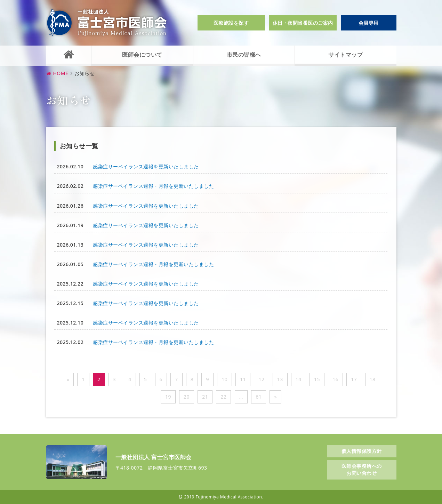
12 (261, 379)
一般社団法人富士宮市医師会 (107, 23)
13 (280, 379)
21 (205, 397)
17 (354, 379)
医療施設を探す (231, 23)
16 (335, 379)
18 (373, 379)
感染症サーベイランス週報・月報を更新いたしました (153, 186)
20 (187, 397)
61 (259, 397)
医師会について (142, 55)
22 (223, 397)
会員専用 (369, 23)
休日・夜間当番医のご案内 (303, 23)
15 (317, 379)
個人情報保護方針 (362, 451)
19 (168, 397)
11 (243, 379)
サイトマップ (345, 55)
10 (224, 379)
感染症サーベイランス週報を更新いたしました (146, 166)
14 (299, 379)
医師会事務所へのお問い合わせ (362, 469)
